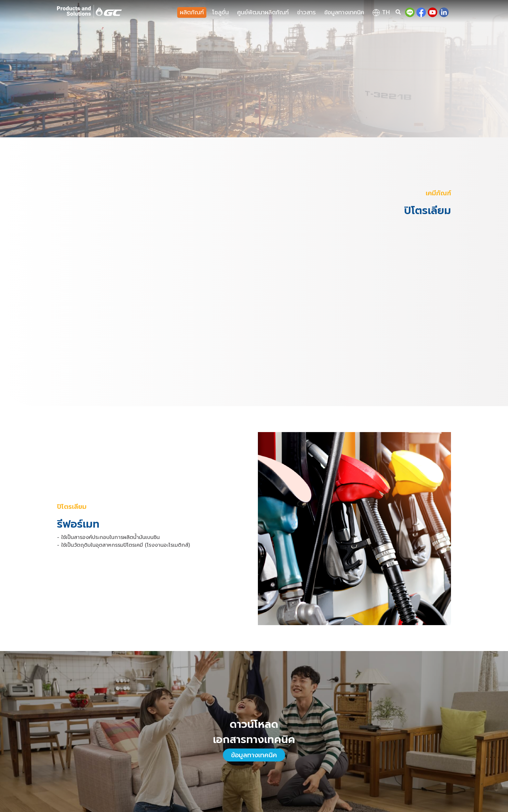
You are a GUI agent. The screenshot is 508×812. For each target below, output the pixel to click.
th (381, 12)
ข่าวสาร (306, 12)
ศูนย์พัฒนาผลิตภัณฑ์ (263, 12)
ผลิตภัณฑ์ (192, 12)
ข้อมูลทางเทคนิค (344, 12)
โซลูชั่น (220, 12)
